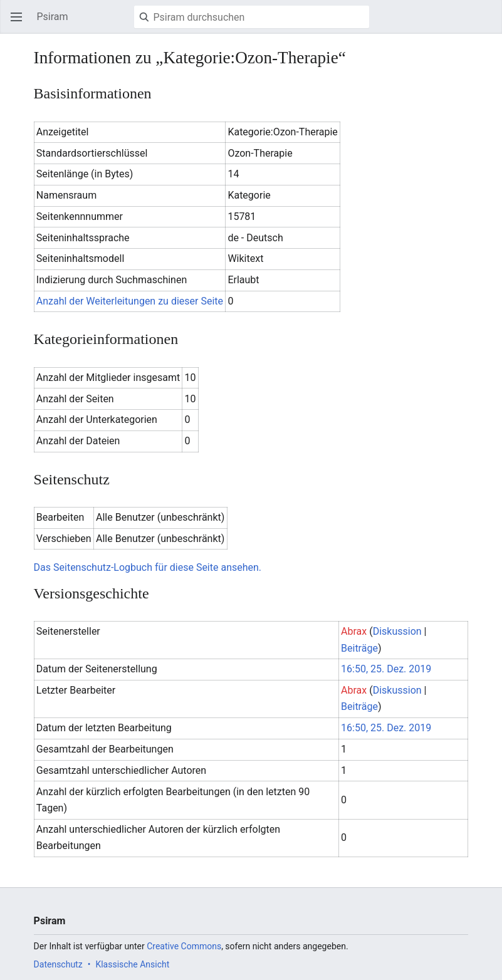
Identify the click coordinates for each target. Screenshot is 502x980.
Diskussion (397, 631)
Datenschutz (58, 964)
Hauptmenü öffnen (20, 23)
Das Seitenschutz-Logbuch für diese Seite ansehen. (148, 567)
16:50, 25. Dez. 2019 (386, 669)
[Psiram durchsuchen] (252, 17)
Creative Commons (184, 946)
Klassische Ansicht (132, 964)
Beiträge (359, 648)
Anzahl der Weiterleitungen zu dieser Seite (130, 301)
